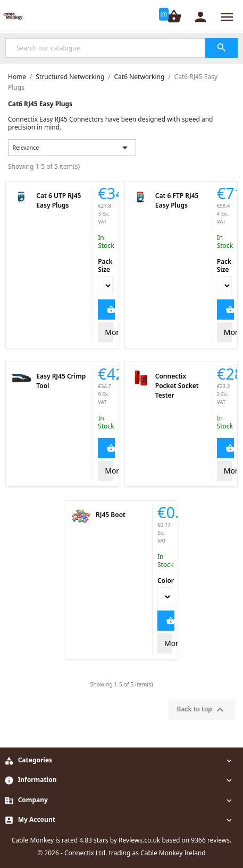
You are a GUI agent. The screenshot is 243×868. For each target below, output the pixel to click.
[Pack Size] (105, 286)
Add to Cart (106, 310)
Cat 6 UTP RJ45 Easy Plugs (58, 200)
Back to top (202, 710)
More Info (109, 332)
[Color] (165, 597)
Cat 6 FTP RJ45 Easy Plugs (177, 200)
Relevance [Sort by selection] (72, 148)
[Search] (121, 48)
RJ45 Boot (111, 515)
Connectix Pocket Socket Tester (177, 386)
